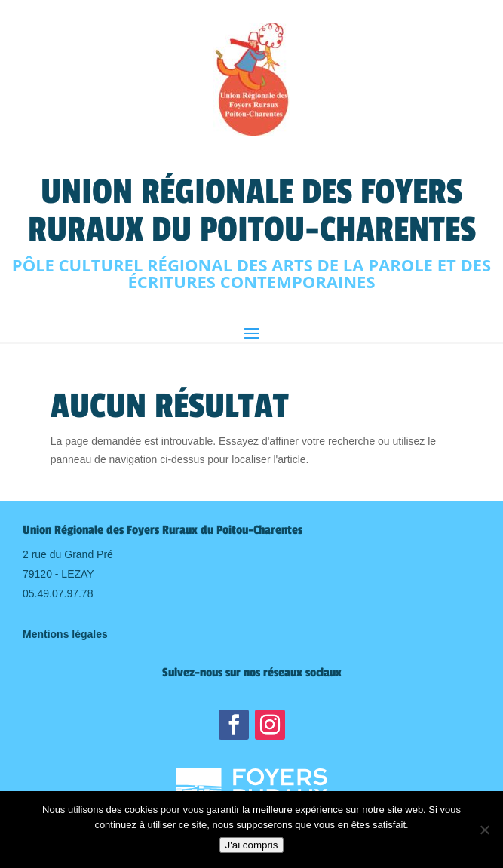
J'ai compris (252, 845)
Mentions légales (65, 634)
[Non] (484, 830)
